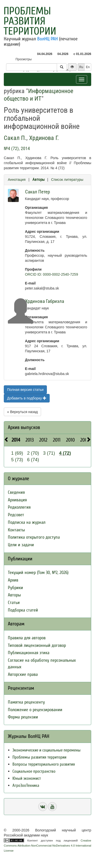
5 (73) (17, 460)
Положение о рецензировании (35, 710)
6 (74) (33, 460)
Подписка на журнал (27, 522)
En (88, 67)
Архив (13, 580)
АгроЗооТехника (26, 785)
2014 (16, 440)
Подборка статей (23, 610)
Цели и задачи (21, 545)
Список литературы (67, 180)
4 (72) (65, 453)
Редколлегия (19, 507)
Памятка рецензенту (26, 702)
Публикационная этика (29, 653)
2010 (70, 440)
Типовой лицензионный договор (37, 645)
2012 (43, 440)
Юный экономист (27, 778)
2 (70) (33, 453)
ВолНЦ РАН (48, 39)
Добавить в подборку (27, 398)
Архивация (17, 500)
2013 (30, 440)
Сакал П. (15, 138)
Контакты (16, 530)
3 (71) (49, 453)
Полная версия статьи (25, 390)
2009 (85, 440)
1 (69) (17, 453)
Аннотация (17, 180)
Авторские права (23, 674)
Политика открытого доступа (34, 537)
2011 (57, 440)
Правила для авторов (27, 638)
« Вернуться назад (22, 412)
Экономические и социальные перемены (46, 750)
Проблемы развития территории (30, 21)
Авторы (39, 180)
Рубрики (15, 588)
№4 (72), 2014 (17, 148)
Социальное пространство (34, 771)
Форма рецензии (23, 717)
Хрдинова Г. (44, 138)
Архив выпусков (24, 427)
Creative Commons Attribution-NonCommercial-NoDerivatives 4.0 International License (48, 846)
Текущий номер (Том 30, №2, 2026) (38, 573)
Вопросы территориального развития (44, 764)
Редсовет (16, 515)
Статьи (14, 603)
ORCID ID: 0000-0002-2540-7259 (52, 274)
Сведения (16, 492)
